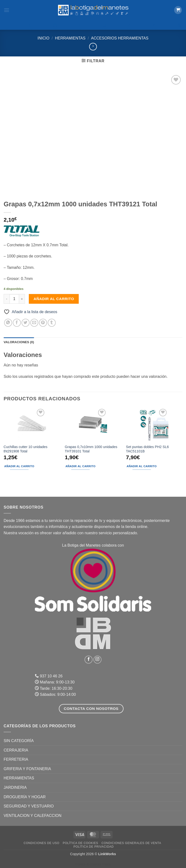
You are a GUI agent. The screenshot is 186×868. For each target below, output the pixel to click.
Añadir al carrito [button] (19, 466)
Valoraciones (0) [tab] (19, 342)
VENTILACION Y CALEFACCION (33, 816)
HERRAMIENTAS (70, 38)
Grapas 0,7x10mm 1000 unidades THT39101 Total (91, 449)
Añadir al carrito (54, 299)
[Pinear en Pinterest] (43, 323)
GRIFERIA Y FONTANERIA (27, 769)
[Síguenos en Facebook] (89, 660)
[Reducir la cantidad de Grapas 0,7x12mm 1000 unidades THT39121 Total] (7, 299)
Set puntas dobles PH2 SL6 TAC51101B (147, 449)
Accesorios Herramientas (120, 38)
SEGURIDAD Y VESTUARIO (29, 806)
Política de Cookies (80, 843)
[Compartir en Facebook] (17, 323)
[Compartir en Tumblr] (52, 323)
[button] (7, 10)
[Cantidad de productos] (14, 299)
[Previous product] (93, 47)
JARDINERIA (15, 787)
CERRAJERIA (16, 750)
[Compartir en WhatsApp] (8, 323)
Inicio (43, 38)
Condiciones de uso (42, 843)
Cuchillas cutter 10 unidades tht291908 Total (26, 449)
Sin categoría (19, 741)
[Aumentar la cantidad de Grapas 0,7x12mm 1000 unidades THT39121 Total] (22, 299)
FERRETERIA (16, 759)
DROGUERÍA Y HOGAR (25, 797)
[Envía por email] (34, 323)
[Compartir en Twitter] (26, 323)
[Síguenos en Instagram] (97, 660)
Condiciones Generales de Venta (131, 843)
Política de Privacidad (93, 847)
